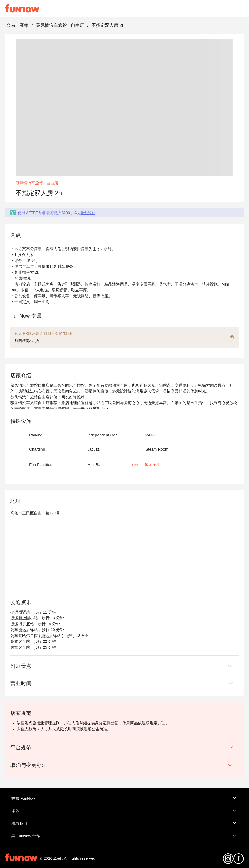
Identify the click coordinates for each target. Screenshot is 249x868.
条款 (124, 811)
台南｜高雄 (17, 25)
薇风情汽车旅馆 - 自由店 (60, 25)
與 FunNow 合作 (124, 836)
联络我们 (124, 823)
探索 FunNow (124, 798)
